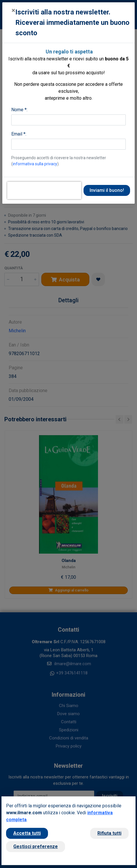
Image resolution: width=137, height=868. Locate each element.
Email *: (19, 134)
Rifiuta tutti (109, 833)
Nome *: (19, 110)
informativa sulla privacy (35, 164)
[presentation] (44, 190)
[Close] (13, 10)
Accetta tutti (27, 833)
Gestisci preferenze (36, 846)
